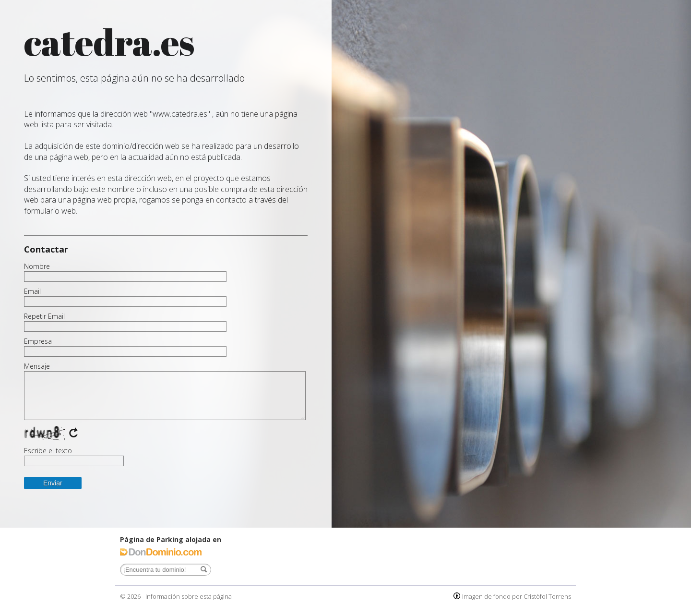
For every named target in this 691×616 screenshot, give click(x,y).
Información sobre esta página (189, 596)
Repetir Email (44, 316)
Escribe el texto (48, 451)
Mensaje (37, 366)
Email (32, 291)
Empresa (38, 341)
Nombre (37, 266)
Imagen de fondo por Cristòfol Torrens (517, 596)
